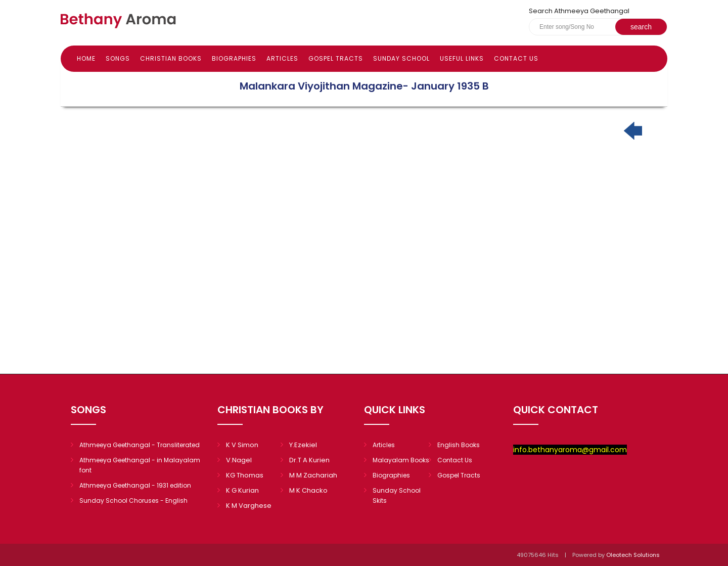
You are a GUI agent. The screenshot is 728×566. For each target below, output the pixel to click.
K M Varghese (249, 506)
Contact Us (516, 58)
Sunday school (401, 58)
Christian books (171, 58)
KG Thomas (245, 475)
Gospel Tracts (336, 58)
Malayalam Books (401, 460)
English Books (459, 445)
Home (86, 58)
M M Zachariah (313, 475)
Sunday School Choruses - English (133, 500)
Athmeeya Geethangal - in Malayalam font (140, 465)
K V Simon (242, 445)
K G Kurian (242, 490)
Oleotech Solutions (634, 555)
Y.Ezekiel (303, 445)
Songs (118, 58)
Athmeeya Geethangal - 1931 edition (135, 485)
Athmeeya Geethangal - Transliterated (140, 445)
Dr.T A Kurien (309, 460)
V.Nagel (239, 460)
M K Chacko (308, 490)
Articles (282, 58)
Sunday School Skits (397, 495)
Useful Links (462, 58)
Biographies (234, 58)
